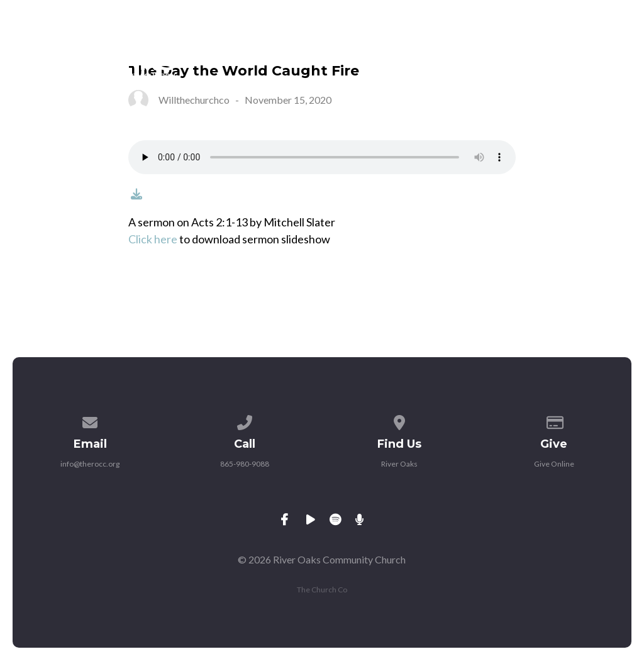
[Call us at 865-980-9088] (245, 420)
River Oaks (399, 464)
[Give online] (554, 420)
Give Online (554, 464)
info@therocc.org (90, 464)
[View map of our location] (399, 420)
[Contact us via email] (91, 420)
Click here (153, 239)
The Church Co (322, 590)
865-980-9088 (245, 464)
